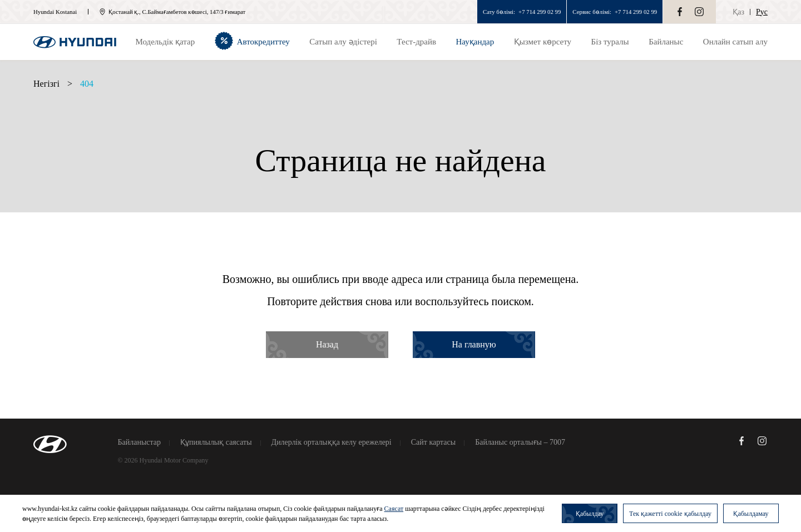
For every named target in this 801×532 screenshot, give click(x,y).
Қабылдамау (751, 514)
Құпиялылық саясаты (216, 442)
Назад (327, 344)
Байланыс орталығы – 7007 (520, 442)
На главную (474, 344)
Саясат (394, 509)
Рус (762, 12)
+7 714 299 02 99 (540, 12)
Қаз (738, 12)
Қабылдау (590, 514)
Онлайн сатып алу (735, 42)
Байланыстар (140, 442)
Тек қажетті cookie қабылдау (670, 514)
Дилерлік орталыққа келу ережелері (332, 442)
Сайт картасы (433, 442)
